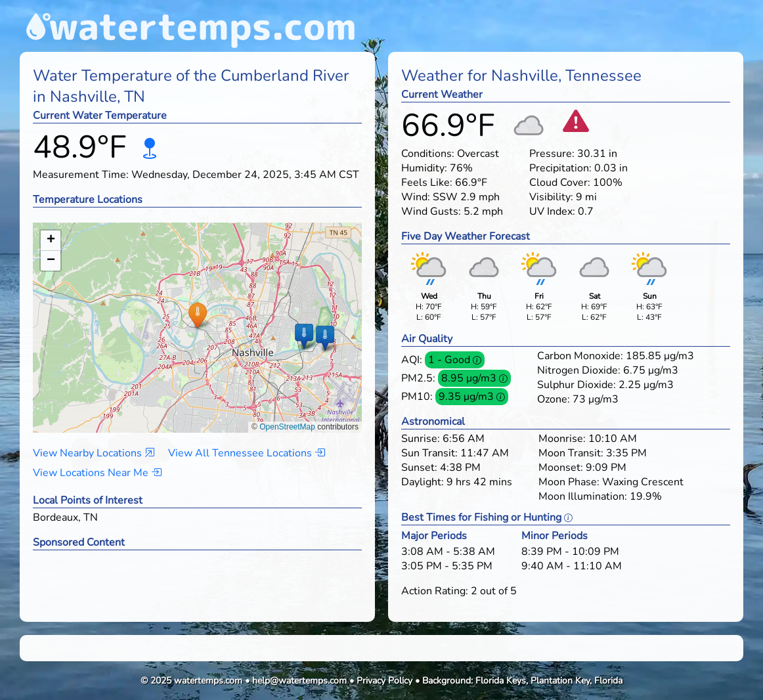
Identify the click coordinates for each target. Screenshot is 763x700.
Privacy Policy (384, 681)
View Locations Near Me (97, 473)
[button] (197, 315)
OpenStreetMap (287, 427)
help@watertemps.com (299, 681)
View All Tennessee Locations (247, 453)
